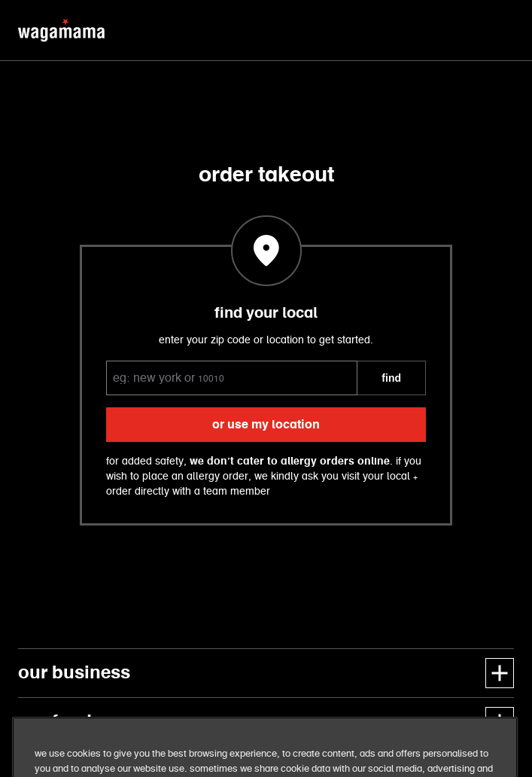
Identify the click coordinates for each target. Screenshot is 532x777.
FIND (391, 378)
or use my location (266, 425)
